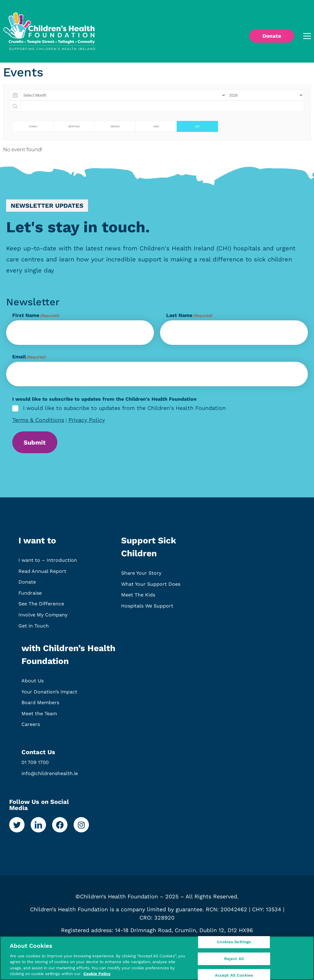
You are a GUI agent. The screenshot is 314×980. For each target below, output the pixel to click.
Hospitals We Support (147, 609)
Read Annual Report (42, 574)
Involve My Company (43, 617)
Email (29, 357)
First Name (36, 315)
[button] (298, 36)
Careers (31, 727)
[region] (157, 958)
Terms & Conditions (38, 420)
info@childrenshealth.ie (50, 776)
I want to (37, 543)
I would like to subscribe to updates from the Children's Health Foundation (124, 408)
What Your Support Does (151, 587)
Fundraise (30, 596)
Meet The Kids (138, 598)
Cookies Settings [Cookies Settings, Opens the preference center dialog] (234, 943)
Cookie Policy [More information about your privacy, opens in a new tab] (97, 974)
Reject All (234, 959)
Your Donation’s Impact (49, 694)
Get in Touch (34, 629)
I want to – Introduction (48, 563)
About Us (33, 683)
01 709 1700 (35, 765)
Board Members (40, 706)
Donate (27, 585)
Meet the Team (39, 716)
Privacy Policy (87, 420)
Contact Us (38, 755)
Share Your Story (141, 576)
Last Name (189, 315)
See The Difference (41, 607)
